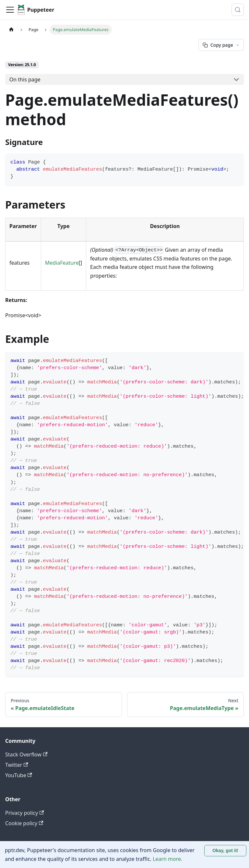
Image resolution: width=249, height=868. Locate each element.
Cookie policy (24, 823)
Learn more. (167, 859)
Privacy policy (24, 813)
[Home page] (11, 30)
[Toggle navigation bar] (10, 10)
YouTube (19, 775)
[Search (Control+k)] (238, 10)
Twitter (17, 765)
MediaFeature (62, 263)
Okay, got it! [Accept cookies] (225, 850)
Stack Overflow (26, 754)
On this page (25, 79)
